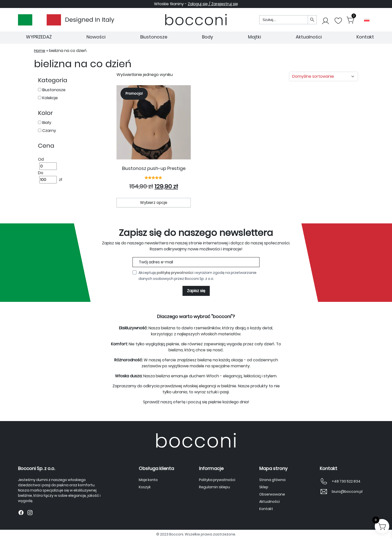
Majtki (254, 37)
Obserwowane (272, 494)
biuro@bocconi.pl (347, 492)
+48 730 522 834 (346, 481)
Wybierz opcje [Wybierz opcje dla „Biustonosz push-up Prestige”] (154, 203)
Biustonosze (154, 37)
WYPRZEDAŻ (39, 37)
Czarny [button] (49, 131)
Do (41, 173)
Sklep (264, 487)
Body (207, 37)
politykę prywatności (175, 273)
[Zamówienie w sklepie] (323, 76)
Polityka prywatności (217, 480)
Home (40, 51)
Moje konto (148, 480)
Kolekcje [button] (49, 98)
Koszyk (145, 487)
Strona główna (272, 480)
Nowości (96, 37)
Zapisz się (196, 291)
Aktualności (309, 37)
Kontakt (365, 37)
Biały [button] (46, 123)
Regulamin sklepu (214, 487)
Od (41, 159)
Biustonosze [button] (53, 90)
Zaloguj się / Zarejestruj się (213, 4)
